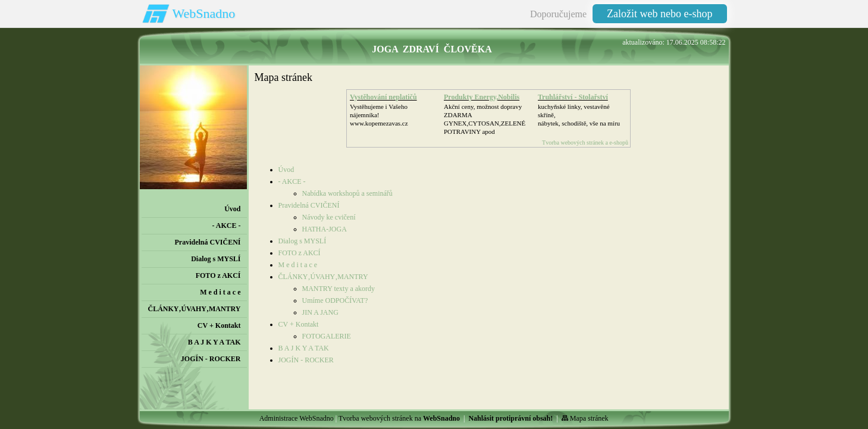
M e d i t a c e (298, 265)
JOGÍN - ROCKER (306, 360)
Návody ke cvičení (329, 217)
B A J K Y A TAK (304, 348)
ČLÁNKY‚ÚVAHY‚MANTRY (323, 277)
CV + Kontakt (299, 324)
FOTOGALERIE (327, 336)
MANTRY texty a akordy (339, 289)
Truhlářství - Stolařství (573, 97)
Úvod (286, 170)
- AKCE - (292, 181)
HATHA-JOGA (325, 229)
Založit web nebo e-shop (659, 14)
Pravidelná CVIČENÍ (309, 205)
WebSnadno (204, 13)
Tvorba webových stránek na (399, 418)
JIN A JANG (320, 312)
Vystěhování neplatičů (383, 97)
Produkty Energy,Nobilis (482, 97)
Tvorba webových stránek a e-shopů (585, 143)
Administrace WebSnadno (297, 418)
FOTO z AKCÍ (300, 253)
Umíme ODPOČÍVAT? (335, 300)
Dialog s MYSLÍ (303, 241)
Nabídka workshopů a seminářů (347, 193)
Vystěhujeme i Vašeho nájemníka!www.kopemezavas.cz (379, 115)
